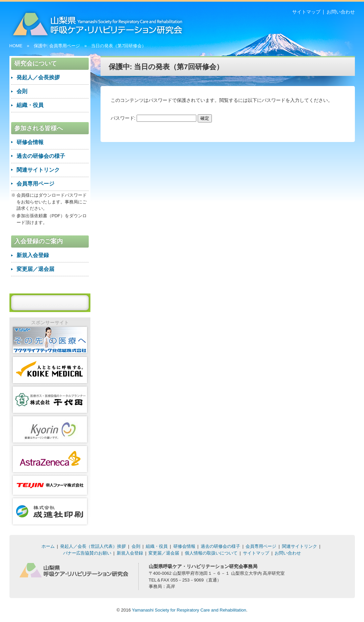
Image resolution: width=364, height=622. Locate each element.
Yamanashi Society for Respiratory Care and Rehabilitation (189, 610)
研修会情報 (30, 142)
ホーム (48, 546)
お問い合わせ (341, 12)
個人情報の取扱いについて (211, 553)
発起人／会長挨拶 (38, 77)
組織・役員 (30, 105)
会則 (22, 91)
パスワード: (154, 118)
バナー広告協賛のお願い (87, 553)
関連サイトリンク (38, 170)
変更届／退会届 (35, 269)
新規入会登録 (33, 255)
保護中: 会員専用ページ (57, 46)
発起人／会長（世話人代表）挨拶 (93, 546)
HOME (16, 46)
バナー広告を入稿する (50, 303)
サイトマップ (306, 12)
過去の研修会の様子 (41, 156)
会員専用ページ (35, 184)
